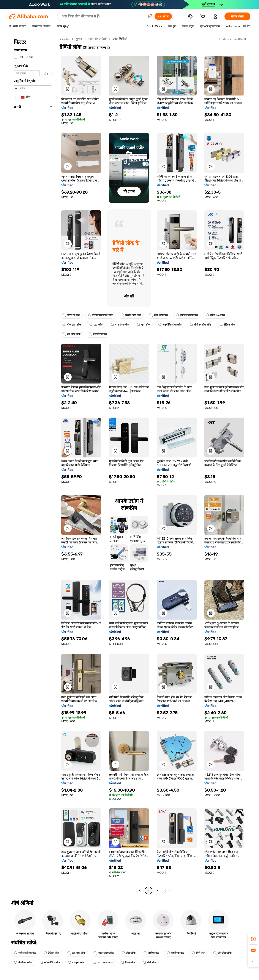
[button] (150, 16)
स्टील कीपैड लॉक (50, 963)
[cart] (204, 17)
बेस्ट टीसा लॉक (98, 334)
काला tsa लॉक (215, 315)
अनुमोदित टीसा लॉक (170, 325)
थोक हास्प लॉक (72, 325)
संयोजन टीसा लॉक (201, 325)
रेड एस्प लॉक (76, 963)
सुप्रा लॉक (143, 325)
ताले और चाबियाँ (98, 39)
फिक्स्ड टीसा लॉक (131, 315)
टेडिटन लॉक (227, 325)
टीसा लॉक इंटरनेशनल (100, 315)
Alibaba (64, 39)
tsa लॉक (96, 325)
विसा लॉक (128, 963)
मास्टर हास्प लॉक (103, 953)
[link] (253, 939)
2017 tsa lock (103, 963)
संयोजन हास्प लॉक (187, 315)
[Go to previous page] (140, 891)
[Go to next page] (166, 891)
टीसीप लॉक (151, 953)
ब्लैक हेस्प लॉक (159, 315)
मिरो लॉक (198, 953)
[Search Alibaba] (103, 16)
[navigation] (33, 465)
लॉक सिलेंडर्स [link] (120, 39)
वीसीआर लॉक (23, 963)
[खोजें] (163, 16)
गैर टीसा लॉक (175, 953)
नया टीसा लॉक (120, 325)
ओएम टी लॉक (71, 315)
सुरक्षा (79, 39)
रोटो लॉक (149, 963)
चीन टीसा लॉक (222, 953)
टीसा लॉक (129, 953)
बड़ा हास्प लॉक (71, 334)
